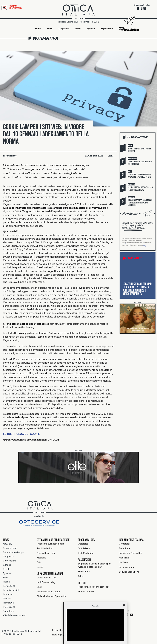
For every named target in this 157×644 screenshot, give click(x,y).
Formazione (9, 586)
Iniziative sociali (11, 590)
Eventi (6, 569)
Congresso (8, 557)
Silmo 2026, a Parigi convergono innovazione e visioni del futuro (139, 176)
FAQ (145, 246)
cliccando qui (128, 244)
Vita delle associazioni (14, 615)
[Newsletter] (129, 21)
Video (78, 29)
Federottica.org (59, 630)
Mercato (7, 599)
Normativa (46, 38)
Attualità (7, 544)
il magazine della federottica (15, 7)
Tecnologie (9, 611)
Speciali (91, 29)
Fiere (6, 578)
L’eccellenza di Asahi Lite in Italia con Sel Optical (140, 163)
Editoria (7, 565)
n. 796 (142, 9)
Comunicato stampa (13, 552)
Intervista (8, 594)
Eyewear (7, 573)
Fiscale (7, 582)
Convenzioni (9, 561)
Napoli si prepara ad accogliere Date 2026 (139, 150)
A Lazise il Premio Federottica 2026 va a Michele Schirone (140, 189)
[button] (130, 146)
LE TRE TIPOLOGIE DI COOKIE (21, 434)
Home (38, 29)
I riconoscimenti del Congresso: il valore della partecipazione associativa (140, 203)
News (50, 29)
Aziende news (10, 548)
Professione (9, 607)
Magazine (64, 29)
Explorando (107, 29)
